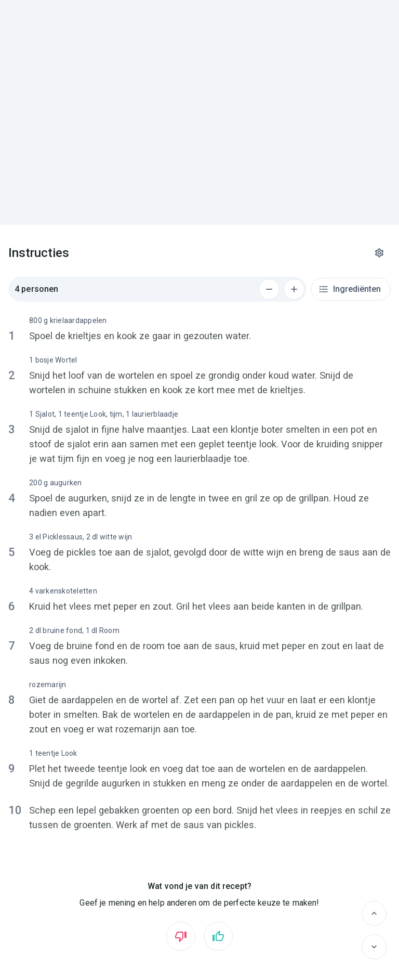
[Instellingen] (379, 253)
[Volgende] (374, 947)
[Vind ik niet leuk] (181, 936)
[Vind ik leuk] (218, 936)
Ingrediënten (350, 289)
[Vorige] (374, 913)
